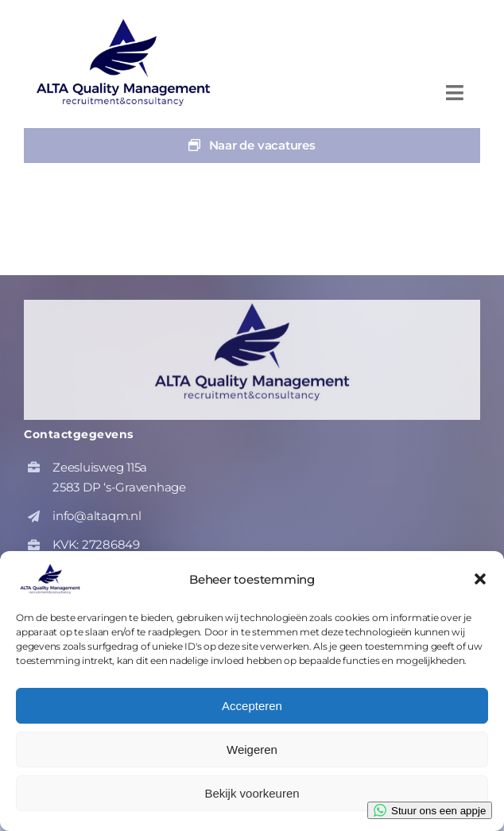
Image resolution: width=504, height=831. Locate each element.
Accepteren (252, 706)
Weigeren (252, 749)
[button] (480, 579)
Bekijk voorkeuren (252, 793)
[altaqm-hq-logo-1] (127, 22)
